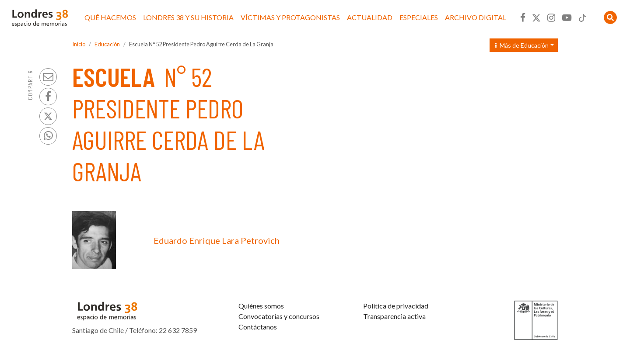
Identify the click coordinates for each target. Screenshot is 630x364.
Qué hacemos (110, 17)
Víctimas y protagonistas (290, 17)
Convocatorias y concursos (279, 337)
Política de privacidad (396, 327)
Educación (107, 44)
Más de (522, 45)
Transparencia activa (394, 337)
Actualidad (370, 17)
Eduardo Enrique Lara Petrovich (217, 240)
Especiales (419, 17)
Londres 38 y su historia (188, 17)
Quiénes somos (261, 327)
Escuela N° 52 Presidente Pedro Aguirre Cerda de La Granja (201, 44)
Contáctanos (258, 348)
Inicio (79, 44)
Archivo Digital (476, 17)
